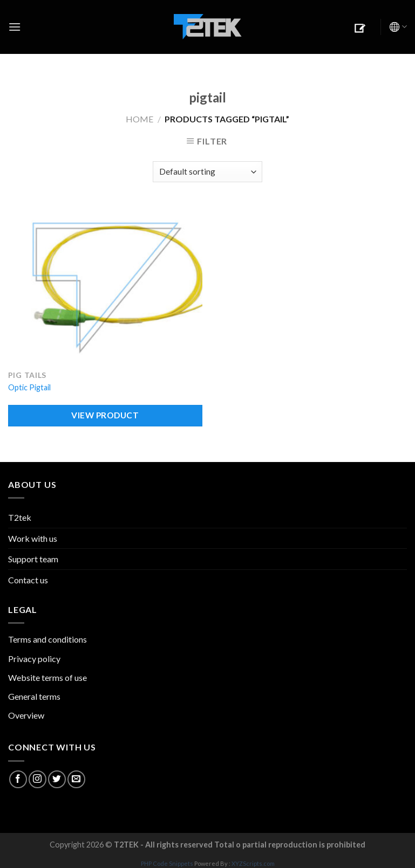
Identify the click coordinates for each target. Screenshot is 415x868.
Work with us (33, 538)
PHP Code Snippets (167, 863)
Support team (33, 559)
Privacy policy (34, 659)
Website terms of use (47, 677)
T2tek (20, 517)
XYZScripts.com (253, 863)
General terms (34, 696)
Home (140, 119)
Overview (26, 715)
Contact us (28, 580)
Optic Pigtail (29, 387)
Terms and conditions (47, 639)
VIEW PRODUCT (105, 415)
